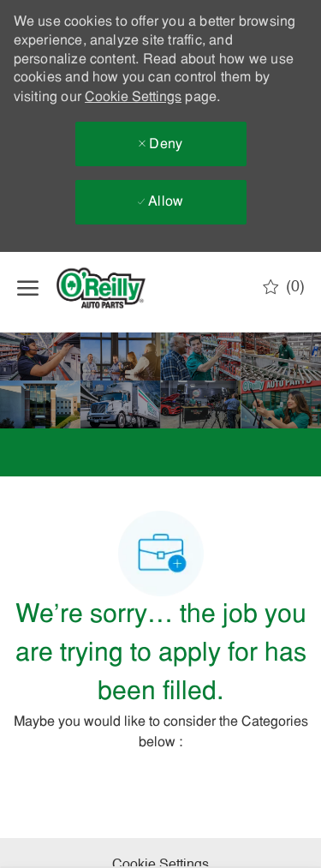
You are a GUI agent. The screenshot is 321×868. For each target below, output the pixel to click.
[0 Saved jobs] (284, 287)
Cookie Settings (133, 98)
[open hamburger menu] (28, 288)
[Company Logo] (116, 288)
